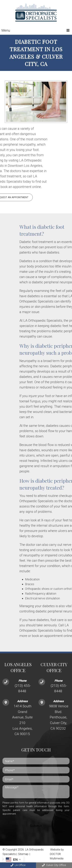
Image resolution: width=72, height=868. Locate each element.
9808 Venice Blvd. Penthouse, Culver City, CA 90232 (59, 717)
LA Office (18, 865)
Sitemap (23, 854)
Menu (6, 30)
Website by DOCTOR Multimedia (57, 854)
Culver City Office (54, 865)
